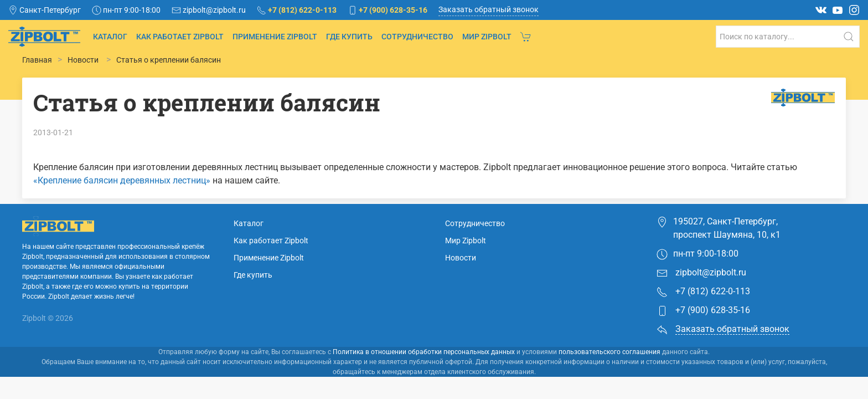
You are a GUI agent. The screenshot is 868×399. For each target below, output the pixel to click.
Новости (461, 280)
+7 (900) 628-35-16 (703, 333)
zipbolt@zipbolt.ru (701, 295)
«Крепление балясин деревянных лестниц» (122, 180)
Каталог (110, 37)
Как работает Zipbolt (180, 37)
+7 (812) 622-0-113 (703, 314)
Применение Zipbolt (275, 37)
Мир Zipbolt (487, 37)
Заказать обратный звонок (489, 9)
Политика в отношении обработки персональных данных (424, 374)
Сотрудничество (417, 37)
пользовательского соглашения (609, 374)
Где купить (349, 37)
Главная (37, 60)
